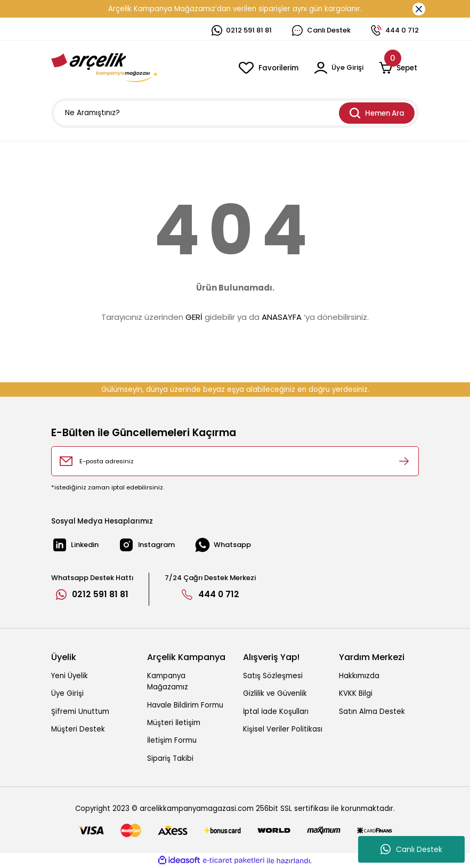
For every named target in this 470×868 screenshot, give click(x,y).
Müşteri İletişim (174, 723)
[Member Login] (338, 68)
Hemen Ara (377, 113)
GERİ (194, 317)
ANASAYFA (282, 317)
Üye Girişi (67, 693)
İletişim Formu (172, 740)
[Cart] (399, 68)
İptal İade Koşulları (276, 712)
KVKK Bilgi (356, 693)
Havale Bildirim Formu (185, 705)
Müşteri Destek (78, 729)
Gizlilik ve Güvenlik (275, 693)
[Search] (235, 113)
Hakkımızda (359, 676)
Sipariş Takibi (170, 758)
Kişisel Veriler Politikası (283, 729)
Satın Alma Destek (372, 712)
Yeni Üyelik (70, 676)
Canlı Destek (411, 849)
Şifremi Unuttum (80, 712)
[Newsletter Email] (235, 461)
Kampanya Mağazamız (168, 681)
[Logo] (104, 68)
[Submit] (404, 461)
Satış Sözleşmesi (273, 676)
